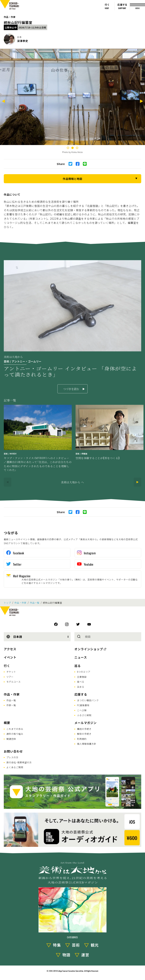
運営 (85, 955)
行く (7, 666)
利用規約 (82, 739)
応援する (81, 694)
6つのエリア (84, 672)
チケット (11, 672)
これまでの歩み (15, 729)
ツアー (10, 677)
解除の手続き (84, 734)
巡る (78, 666)
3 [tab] (77, 148)
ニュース (81, 657)
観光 (95, 945)
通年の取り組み (15, 734)
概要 (7, 723)
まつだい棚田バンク (88, 700)
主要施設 (82, 677)
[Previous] (4, 102)
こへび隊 (82, 710)
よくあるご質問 (15, 767)
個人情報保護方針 (87, 744)
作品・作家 (10, 17)
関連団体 (11, 739)
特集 (57, 945)
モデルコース (13, 682)
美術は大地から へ (72, 482)
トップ (7, 603)
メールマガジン (86, 723)
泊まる (81, 687)
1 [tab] (68, 148)
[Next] (141, 102)
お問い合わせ (13, 751)
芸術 (76, 945)
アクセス (10, 649)
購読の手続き (84, 729)
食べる (81, 682)
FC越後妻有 (83, 705)
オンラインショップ (89, 649)
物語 (66, 955)
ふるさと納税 (84, 715)
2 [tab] (72, 148)
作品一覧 (35, 603)
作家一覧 (11, 705)
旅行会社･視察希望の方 (19, 762)
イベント (10, 657)
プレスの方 (12, 757)
